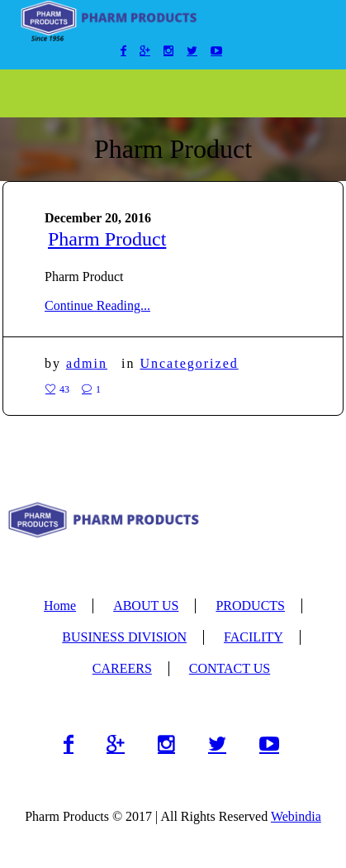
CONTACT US (230, 668)
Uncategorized (189, 363)
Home (60, 606)
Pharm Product (107, 239)
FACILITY (254, 637)
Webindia (296, 816)
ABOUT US (146, 606)
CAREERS (122, 668)
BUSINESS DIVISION (124, 637)
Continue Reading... (97, 305)
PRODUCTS (250, 606)
